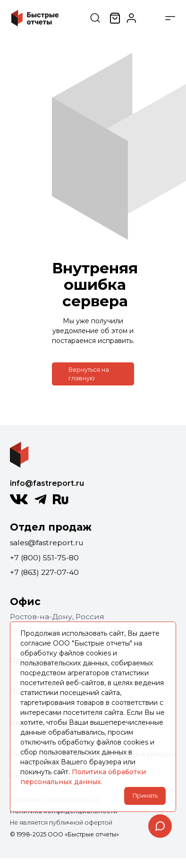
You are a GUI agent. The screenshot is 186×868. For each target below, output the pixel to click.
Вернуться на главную (89, 374)
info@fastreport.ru (47, 483)
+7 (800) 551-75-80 (44, 558)
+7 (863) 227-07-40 (44, 572)
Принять (145, 796)
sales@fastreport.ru (47, 543)
